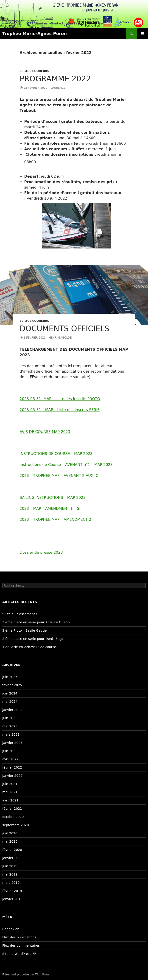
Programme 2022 (55, 79)
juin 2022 (10, 751)
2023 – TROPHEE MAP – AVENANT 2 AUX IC (59, 476)
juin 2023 (10, 718)
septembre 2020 (16, 825)
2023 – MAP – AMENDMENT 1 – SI (50, 509)
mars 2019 (11, 883)
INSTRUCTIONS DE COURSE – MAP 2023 (56, 454)
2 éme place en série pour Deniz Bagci (33, 639)
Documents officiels (65, 329)
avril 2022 (10, 759)
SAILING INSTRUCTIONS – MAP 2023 (53, 498)
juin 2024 (10, 693)
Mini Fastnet (76, 23)
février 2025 (12, 685)
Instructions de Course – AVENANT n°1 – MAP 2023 (66, 465)
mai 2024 (10, 702)
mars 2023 (11, 734)
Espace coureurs (35, 71)
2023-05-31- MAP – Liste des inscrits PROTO (60, 399)
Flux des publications (19, 937)
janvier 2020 (12, 858)
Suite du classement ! (20, 614)
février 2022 (12, 767)
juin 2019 (10, 866)
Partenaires (39, 23)
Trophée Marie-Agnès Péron (35, 33)
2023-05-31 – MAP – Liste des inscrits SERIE (60, 410)
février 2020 (12, 850)
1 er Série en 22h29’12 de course (29, 647)
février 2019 (12, 891)
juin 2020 (10, 833)
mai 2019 (10, 874)
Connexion (11, 929)
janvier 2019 (12, 899)
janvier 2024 (12, 710)
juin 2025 (10, 677)
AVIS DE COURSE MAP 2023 (45, 432)
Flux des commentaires (21, 945)
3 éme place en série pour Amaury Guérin (36, 622)
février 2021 (12, 809)
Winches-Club (100, 23)
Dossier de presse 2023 (41, 552)
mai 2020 (10, 841)
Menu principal (142, 34)
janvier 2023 (12, 743)
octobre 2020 (13, 817)
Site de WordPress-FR (19, 954)
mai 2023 (10, 726)
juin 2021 (10, 784)
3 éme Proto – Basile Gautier (25, 630)
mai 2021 (10, 792)
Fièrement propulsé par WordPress (26, 975)
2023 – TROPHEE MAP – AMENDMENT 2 (56, 519)
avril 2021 (10, 800)
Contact (57, 23)
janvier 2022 (12, 776)
